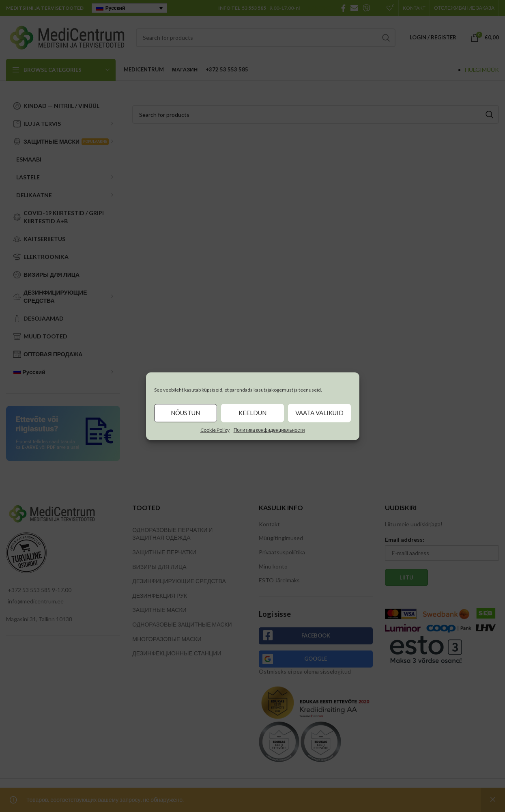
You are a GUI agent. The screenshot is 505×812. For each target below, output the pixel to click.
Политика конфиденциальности (269, 430)
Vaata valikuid (319, 413)
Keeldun (252, 413)
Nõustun (185, 413)
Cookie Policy (215, 430)
